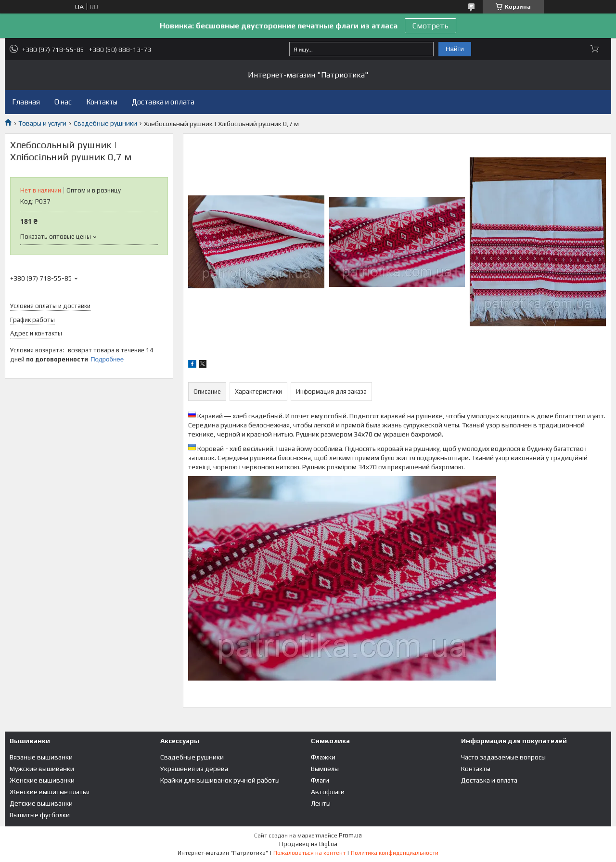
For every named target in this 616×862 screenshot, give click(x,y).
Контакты (102, 102)
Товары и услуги (42, 123)
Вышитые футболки (40, 815)
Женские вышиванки (42, 780)
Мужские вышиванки (42, 769)
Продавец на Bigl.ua (308, 844)
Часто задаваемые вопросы (503, 757)
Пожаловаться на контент (309, 853)
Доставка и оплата (163, 102)
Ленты (321, 803)
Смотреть (430, 26)
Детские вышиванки (41, 803)
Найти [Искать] (455, 49)
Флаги (320, 780)
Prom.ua (350, 835)
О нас (63, 102)
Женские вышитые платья (50, 792)
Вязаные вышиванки (41, 757)
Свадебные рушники (105, 123)
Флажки (323, 757)
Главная (26, 102)
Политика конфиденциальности (395, 853)
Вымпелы (325, 769)
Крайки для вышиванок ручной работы (220, 780)
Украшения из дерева (194, 769)
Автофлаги (328, 792)
